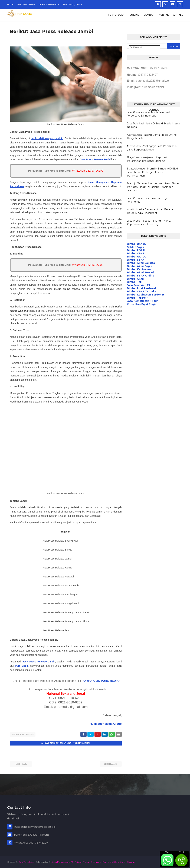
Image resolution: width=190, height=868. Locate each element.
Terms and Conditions (114, 862)
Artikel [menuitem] (178, 15)
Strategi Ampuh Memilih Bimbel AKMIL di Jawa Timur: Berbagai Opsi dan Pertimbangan (153, 172)
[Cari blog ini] (144, 47)
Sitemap (131, 862)
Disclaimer (96, 862)
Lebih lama (110, 764)
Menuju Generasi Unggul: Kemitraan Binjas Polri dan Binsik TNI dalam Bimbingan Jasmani (153, 187)
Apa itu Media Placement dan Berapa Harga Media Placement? (150, 211)
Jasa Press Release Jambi (95, 159)
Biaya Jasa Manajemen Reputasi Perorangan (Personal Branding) (147, 159)
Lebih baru (22, 764)
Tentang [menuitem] (134, 15)
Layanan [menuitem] (149, 15)
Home (10, 4)
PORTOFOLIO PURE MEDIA (100, 681)
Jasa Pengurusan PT (63, 862)
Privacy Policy (82, 862)
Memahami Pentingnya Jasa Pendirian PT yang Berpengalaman (153, 148)
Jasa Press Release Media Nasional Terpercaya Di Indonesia (148, 114)
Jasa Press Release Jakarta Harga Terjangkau (148, 200)
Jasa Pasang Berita (72, 4)
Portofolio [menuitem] (116, 15)
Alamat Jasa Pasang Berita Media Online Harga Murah (152, 137)
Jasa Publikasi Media (49, 4)
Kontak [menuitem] (164, 15)
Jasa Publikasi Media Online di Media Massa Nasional (153, 125)
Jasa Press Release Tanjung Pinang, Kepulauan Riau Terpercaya (149, 222)
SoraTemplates (26, 862)
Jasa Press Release (26, 4)
